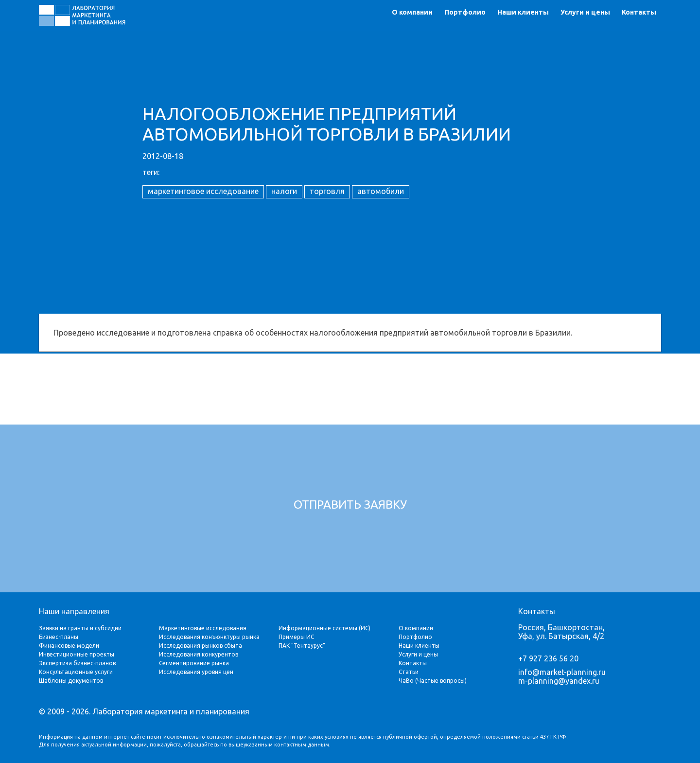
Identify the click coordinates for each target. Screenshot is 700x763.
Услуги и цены (585, 12)
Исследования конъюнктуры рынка (209, 637)
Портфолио (465, 12)
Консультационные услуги (76, 672)
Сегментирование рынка (194, 663)
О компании (412, 12)
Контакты (639, 12)
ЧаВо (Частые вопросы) (433, 681)
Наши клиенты (523, 12)
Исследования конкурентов (199, 654)
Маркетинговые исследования (203, 628)
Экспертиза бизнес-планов (77, 663)
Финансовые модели (69, 646)
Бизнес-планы (59, 637)
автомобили (381, 191)
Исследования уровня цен (196, 672)
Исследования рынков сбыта (201, 646)
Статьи (409, 672)
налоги (284, 191)
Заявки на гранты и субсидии (80, 628)
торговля (327, 191)
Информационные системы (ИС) (324, 628)
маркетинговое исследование (203, 191)
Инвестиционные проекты (77, 654)
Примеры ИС (296, 637)
